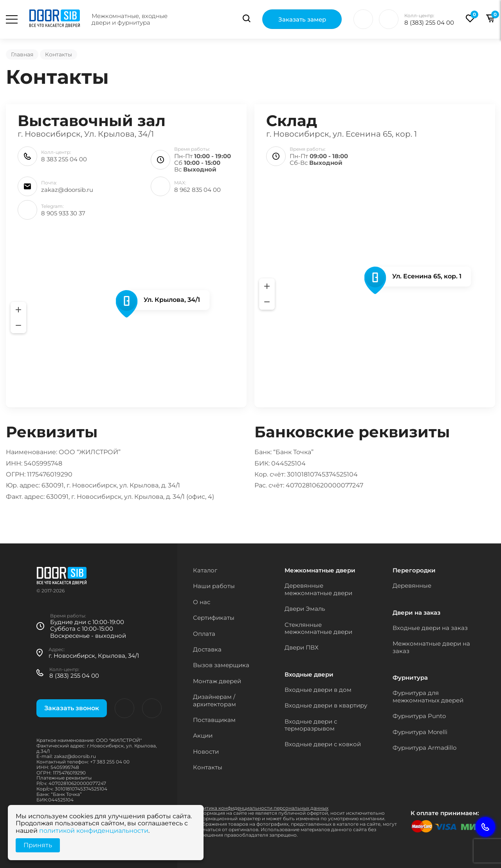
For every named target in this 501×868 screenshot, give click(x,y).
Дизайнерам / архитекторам (214, 700)
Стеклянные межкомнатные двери (318, 628)
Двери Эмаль (305, 609)
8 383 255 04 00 (64, 159)
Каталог (205, 570)
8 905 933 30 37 (63, 213)
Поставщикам (214, 720)
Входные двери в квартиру (326, 705)
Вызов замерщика (221, 665)
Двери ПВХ (302, 647)
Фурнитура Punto (419, 716)
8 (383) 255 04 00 (429, 23)
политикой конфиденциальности (94, 831)
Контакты (208, 767)
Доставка (207, 649)
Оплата (204, 634)
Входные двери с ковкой (323, 744)
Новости (206, 752)
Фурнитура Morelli (420, 732)
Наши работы (214, 586)
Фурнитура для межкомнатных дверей (428, 696)
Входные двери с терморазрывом (311, 725)
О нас (202, 602)
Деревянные (412, 586)
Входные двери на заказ (430, 628)
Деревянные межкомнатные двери (318, 589)
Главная (22, 54)
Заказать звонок (72, 708)
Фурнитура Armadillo (424, 748)
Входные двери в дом (318, 690)
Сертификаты (214, 618)
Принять (38, 845)
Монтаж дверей (217, 681)
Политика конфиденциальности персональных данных (261, 808)
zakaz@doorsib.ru (67, 190)
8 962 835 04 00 (197, 190)
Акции (203, 735)
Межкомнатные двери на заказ (431, 647)
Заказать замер (302, 20)
